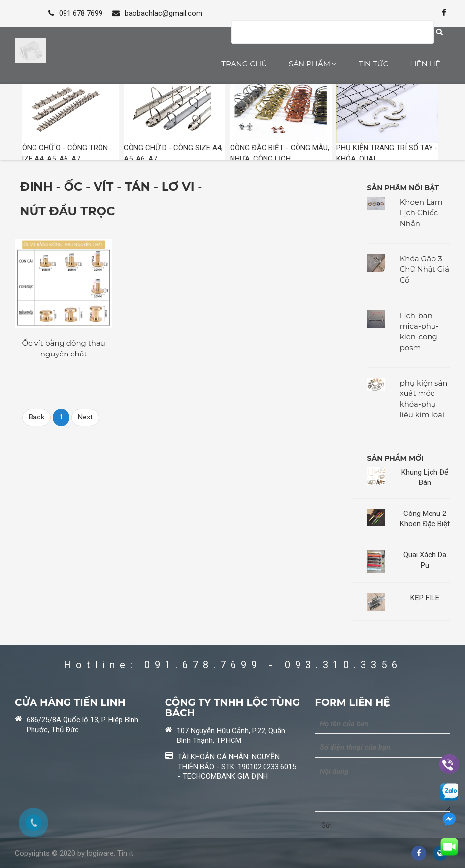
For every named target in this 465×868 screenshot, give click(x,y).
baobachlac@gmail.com (157, 13)
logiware (100, 853)
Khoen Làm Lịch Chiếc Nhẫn (421, 213)
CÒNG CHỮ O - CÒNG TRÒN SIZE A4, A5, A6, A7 (68, 123)
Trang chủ (244, 64)
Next (85, 417)
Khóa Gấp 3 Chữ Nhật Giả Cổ (425, 269)
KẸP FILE (425, 598)
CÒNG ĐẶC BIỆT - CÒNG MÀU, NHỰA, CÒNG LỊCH (281, 123)
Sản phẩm (313, 64)
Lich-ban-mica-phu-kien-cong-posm (420, 331)
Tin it (125, 853)
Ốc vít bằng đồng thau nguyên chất (64, 348)
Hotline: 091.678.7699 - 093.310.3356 (233, 665)
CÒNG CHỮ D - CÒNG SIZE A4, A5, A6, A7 (174, 123)
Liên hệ (425, 64)
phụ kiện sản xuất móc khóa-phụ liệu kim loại (424, 399)
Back (36, 417)
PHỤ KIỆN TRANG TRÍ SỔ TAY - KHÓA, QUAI (387, 123)
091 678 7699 (75, 13)
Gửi (326, 825)
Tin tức (373, 64)
